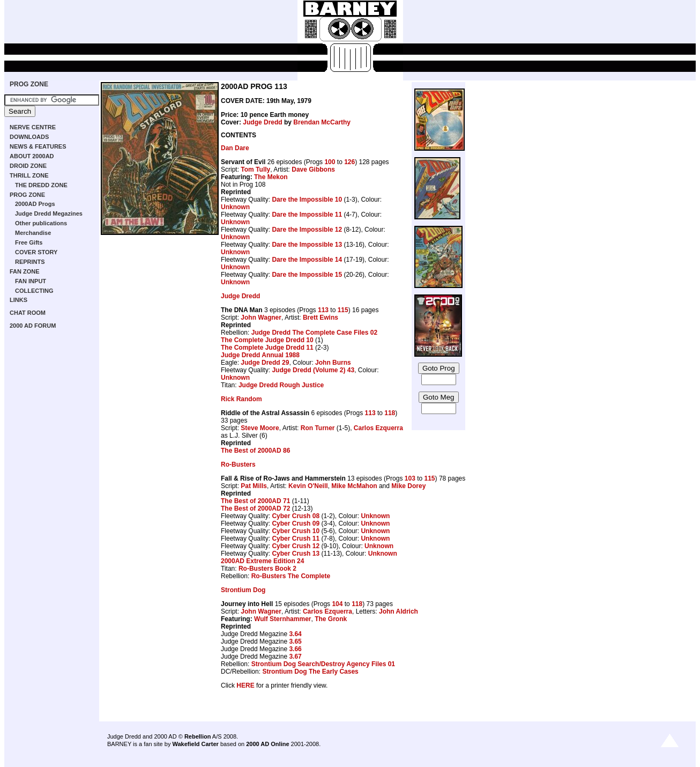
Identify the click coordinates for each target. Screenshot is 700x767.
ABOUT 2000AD (32, 156)
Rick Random (241, 399)
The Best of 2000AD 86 (255, 451)
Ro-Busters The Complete (291, 576)
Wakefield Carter (195, 744)
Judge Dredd (262, 122)
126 (349, 162)
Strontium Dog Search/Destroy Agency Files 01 (323, 664)
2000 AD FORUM (33, 326)
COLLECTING (34, 291)
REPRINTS (30, 262)
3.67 (295, 657)
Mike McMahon (354, 486)
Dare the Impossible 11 (307, 215)
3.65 (295, 641)
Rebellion (198, 736)
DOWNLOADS (29, 137)
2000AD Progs (35, 204)
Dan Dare (235, 148)
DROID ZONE (28, 166)
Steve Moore (260, 428)
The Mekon (271, 177)
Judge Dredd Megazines (49, 213)
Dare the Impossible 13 (307, 245)
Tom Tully (255, 169)
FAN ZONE (25, 271)
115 (343, 310)
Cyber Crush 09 (296, 523)
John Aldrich (399, 611)
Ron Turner (318, 428)
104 (337, 604)
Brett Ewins (321, 318)
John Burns (333, 363)
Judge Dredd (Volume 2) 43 (313, 370)
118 (390, 413)
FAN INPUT (31, 281)
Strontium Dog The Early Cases (310, 672)
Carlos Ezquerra (378, 428)
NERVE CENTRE (33, 127)
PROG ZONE (29, 84)
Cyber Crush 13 (296, 554)
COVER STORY (36, 252)
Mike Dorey (408, 486)
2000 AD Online (267, 744)
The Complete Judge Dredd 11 (267, 348)
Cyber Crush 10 (296, 531)
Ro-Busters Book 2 (267, 569)
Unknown (235, 207)
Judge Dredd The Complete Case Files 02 (314, 333)
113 (323, 310)
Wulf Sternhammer (282, 619)
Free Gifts (29, 242)
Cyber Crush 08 (296, 516)
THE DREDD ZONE (41, 185)
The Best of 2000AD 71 (255, 501)
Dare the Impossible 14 (307, 260)
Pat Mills (254, 486)
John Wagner (261, 318)
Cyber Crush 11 (296, 539)
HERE (245, 685)
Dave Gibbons (313, 169)
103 (410, 478)
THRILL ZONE (29, 175)
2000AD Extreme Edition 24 (262, 561)
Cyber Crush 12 (296, 546)
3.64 (295, 634)
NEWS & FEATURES (38, 146)
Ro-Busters (238, 464)
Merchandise (33, 233)
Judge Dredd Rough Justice (281, 385)
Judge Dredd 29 (265, 363)
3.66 (295, 649)
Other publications (41, 223)
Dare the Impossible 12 (307, 230)
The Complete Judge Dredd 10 (267, 340)
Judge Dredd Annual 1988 (260, 355)
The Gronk (331, 619)
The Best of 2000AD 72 (255, 508)
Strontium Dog (243, 590)
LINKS (18, 300)
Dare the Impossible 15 (307, 275)
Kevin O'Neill (308, 486)
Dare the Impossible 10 (307, 200)
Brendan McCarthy (322, 122)
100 (330, 162)
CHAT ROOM (28, 313)
